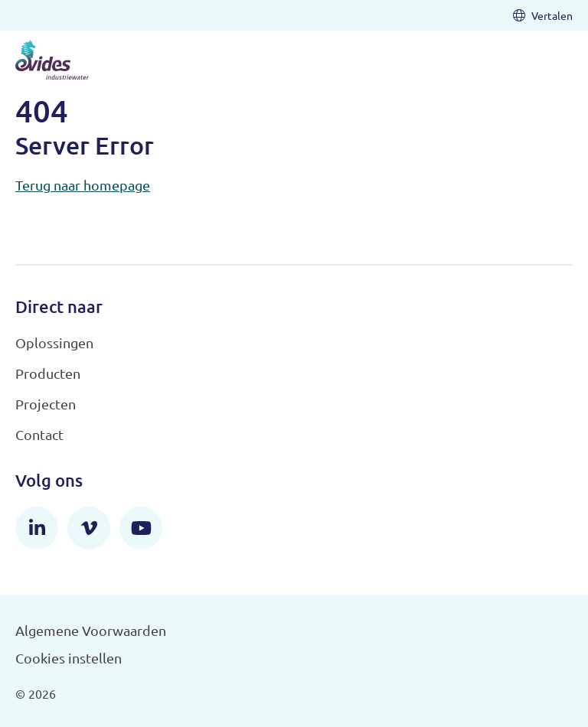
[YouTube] (141, 528)
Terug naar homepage (83, 185)
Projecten (46, 404)
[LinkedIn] (37, 528)
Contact (39, 434)
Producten (48, 373)
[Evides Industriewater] (52, 60)
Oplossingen (54, 342)
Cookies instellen (69, 658)
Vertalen (543, 15)
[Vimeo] (89, 528)
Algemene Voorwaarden (91, 630)
